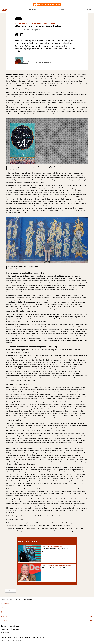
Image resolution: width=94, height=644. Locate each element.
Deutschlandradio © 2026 (11, 640)
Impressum (5, 632)
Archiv (18, 19)
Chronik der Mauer (37, 637)
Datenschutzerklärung (10, 626)
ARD (10, 637)
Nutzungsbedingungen (10, 629)
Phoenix (21, 637)
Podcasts (62, 10)
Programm (33, 10)
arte (27, 637)
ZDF (15, 637)
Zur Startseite (11, 591)
